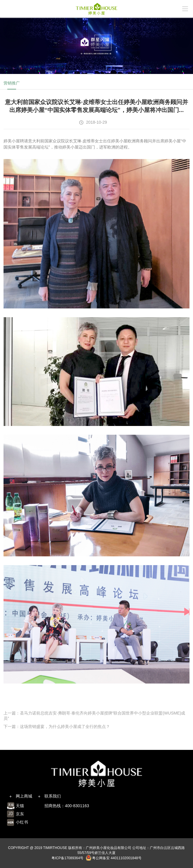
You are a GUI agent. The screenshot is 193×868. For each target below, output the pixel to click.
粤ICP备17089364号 (67, 858)
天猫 (20, 806)
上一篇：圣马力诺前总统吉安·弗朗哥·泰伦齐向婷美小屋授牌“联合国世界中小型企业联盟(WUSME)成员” (94, 716)
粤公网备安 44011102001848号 (114, 858)
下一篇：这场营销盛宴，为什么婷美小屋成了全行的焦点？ (57, 727)
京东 (20, 814)
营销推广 (12, 83)
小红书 (22, 822)
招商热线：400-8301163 (67, 806)
